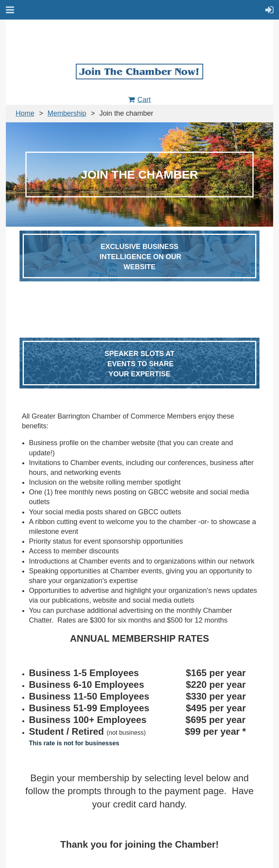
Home (25, 113)
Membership (67, 113)
